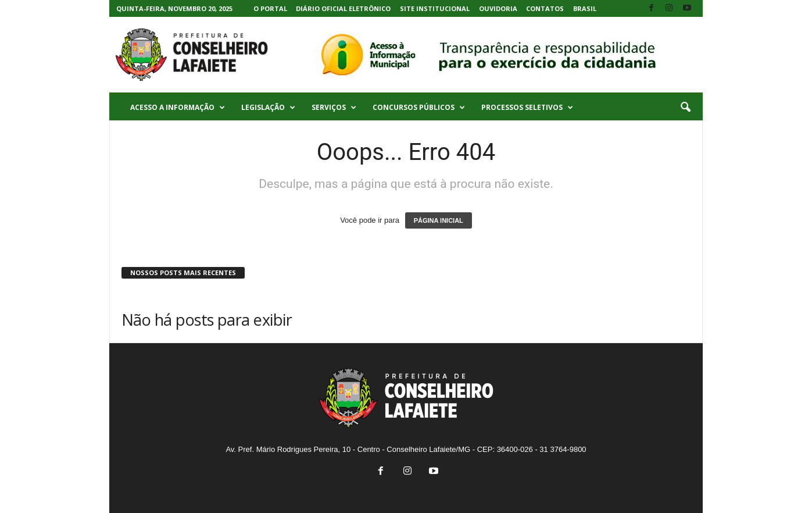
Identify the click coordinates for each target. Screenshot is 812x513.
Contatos (545, 8)
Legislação (268, 108)
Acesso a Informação (178, 108)
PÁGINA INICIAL (439, 220)
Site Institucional (435, 8)
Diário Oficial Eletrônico (343, 8)
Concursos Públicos (419, 108)
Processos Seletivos (527, 108)
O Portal (270, 8)
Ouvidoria (498, 8)
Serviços (334, 108)
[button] (685, 108)
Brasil (585, 8)
